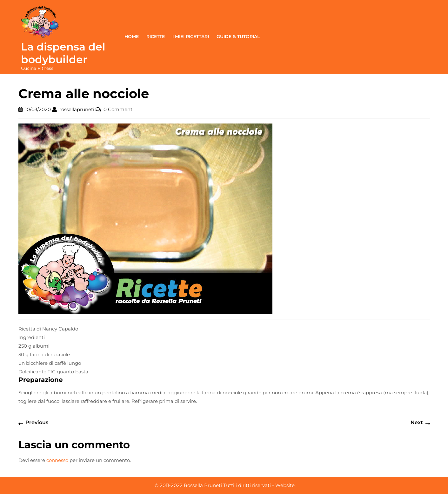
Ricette (156, 37)
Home (132, 37)
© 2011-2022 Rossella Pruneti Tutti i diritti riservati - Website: (225, 485)
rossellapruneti (77, 109)
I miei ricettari (191, 37)
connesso (57, 460)
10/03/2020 (38, 109)
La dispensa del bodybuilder (63, 53)
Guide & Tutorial (238, 37)
